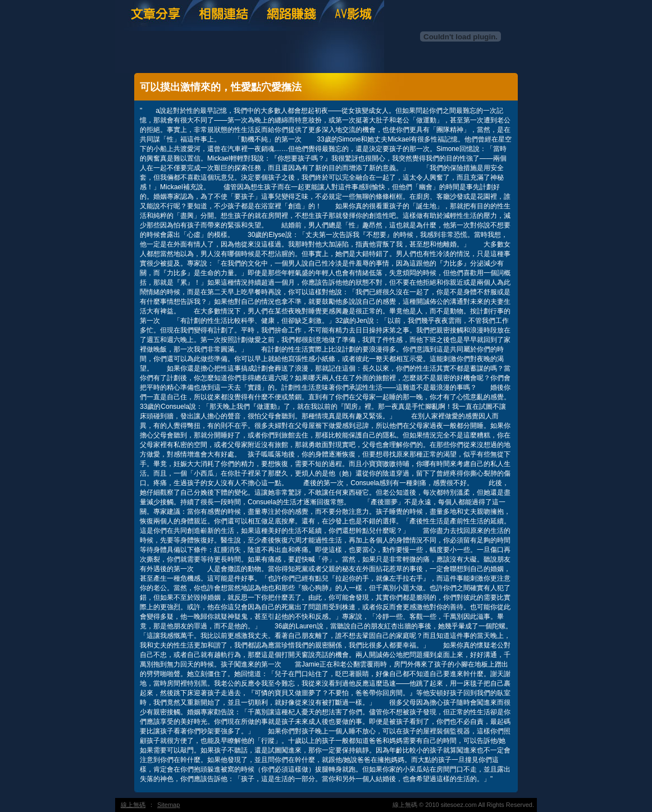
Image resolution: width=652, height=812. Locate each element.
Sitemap (168, 805)
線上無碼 (133, 805)
